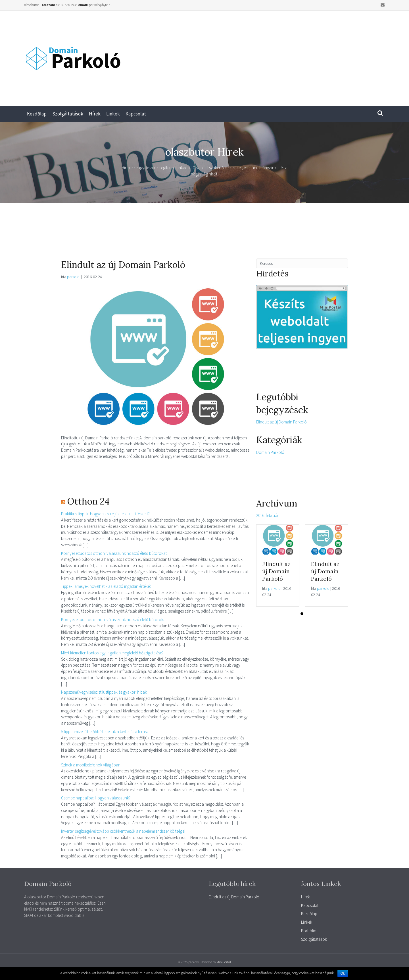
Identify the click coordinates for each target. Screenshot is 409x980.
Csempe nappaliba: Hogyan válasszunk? (96, 798)
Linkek (113, 114)
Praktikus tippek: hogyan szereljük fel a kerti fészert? (105, 514)
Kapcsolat (136, 114)
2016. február (267, 515)
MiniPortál (224, 962)
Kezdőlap (37, 114)
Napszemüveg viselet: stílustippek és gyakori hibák (104, 692)
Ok (343, 973)
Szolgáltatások (68, 114)
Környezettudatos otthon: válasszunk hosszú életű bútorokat (114, 553)
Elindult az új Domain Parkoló (123, 265)
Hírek (95, 114)
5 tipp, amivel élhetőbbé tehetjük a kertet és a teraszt (105, 732)
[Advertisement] (307, 56)
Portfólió (309, 931)
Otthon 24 (88, 501)
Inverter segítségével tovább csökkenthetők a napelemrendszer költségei (123, 831)
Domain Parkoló (270, 452)
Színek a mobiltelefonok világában (91, 765)
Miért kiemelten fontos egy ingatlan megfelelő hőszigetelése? (112, 653)
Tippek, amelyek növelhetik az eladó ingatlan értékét (106, 586)
